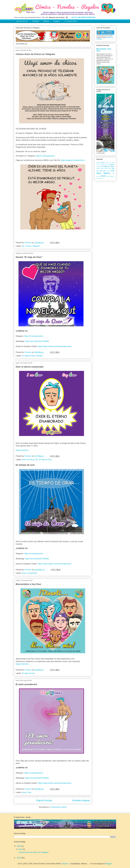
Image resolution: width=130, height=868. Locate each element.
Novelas (39, 356)
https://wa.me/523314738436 (37, 341)
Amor (24, 792)
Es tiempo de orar (25, 465)
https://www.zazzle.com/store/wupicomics (55, 346)
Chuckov (65, 864)
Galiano (106, 168)
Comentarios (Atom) (59, 807)
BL (23, 246)
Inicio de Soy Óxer (22, 21)
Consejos (99, 167)
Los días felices (105, 172)
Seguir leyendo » (23, 450)
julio (21, 849)
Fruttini (102, 168)
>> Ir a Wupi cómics (70, 21)
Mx (114, 174)
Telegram (46, 21)
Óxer (29, 792)
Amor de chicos (28, 460)
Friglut (98, 168)
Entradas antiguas (81, 800)
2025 (19, 846)
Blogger (109, 864)
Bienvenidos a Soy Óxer (29, 584)
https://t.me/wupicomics (45, 156)
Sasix (108, 176)
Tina (98, 178)
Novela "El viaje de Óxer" (29, 257)
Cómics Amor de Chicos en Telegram (35, 54)
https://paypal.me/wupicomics (73, 160)
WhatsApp (36, 21)
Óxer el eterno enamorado (30, 367)
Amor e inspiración (30, 573)
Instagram (57, 21)
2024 (19, 858)
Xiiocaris (101, 178)
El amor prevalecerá (26, 684)
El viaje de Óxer (29, 356)
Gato (110, 168)
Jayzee (108, 171)
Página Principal (44, 800)
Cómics (28, 246)
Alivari (98, 163)
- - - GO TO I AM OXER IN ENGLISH (82, 17)
